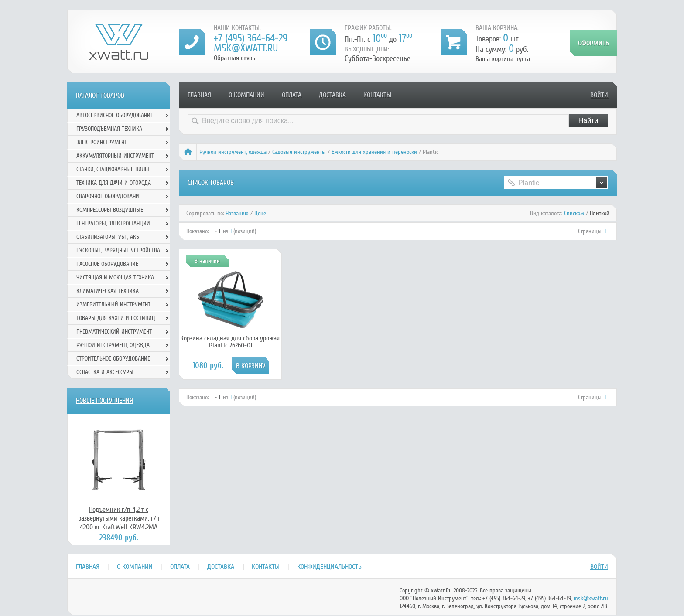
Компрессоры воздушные (110, 210)
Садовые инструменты (299, 152)
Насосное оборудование (107, 264)
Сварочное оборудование (109, 196)
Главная (199, 95)
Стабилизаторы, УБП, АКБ (108, 237)
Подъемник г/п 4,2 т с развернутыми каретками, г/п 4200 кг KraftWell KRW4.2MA (119, 518)
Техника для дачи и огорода (114, 183)
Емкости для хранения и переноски (374, 152)
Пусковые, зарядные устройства (118, 250)
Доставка (332, 95)
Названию (237, 213)
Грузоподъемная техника (109, 129)
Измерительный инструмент (113, 305)
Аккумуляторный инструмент (115, 156)
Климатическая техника (108, 291)
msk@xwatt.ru (246, 48)
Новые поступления (104, 401)
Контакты (377, 95)
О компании (246, 95)
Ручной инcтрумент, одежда (233, 152)
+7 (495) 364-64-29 (251, 38)
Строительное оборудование (113, 359)
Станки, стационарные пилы (113, 169)
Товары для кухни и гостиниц (116, 318)
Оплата (292, 95)
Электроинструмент (102, 142)
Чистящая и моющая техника (115, 277)
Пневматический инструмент (114, 332)
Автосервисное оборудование (115, 115)
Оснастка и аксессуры (105, 372)
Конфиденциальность (329, 567)
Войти (599, 95)
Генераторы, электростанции (113, 223)
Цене (260, 213)
